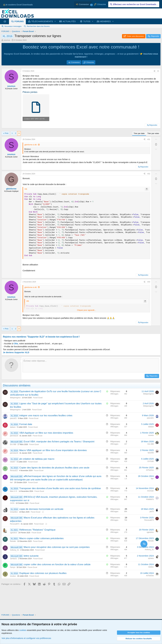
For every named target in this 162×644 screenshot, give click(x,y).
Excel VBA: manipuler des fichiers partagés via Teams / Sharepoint (59, 442)
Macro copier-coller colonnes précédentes (41, 538)
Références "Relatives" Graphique (37, 530)
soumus (7, 40)
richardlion (14, 512)
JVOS (12, 503)
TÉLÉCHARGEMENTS (42, 21)
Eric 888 (13, 444)
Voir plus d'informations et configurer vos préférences (26, 638)
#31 (149, 139)
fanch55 (151, 453)
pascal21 (13, 418)
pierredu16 (14, 436)
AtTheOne (150, 470)
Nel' (11, 483)
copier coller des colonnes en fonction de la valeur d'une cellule (57, 564)
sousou (151, 435)
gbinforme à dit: (31, 145)
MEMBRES (105, 21)
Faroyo (13, 567)
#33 (149, 282)
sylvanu (151, 558)
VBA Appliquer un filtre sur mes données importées (46, 433)
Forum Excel (38, 398)
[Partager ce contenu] (154, 71)
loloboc (151, 567)
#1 (158, 71)
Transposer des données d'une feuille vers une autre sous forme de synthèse (60, 488)
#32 (149, 174)
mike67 (13, 462)
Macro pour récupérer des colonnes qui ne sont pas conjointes (57, 547)
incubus (13, 576)
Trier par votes (153, 133)
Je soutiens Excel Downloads (18, 5)
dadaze (13, 427)
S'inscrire (90, 62)
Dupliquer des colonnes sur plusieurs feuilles (43, 573)
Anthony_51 (14, 550)
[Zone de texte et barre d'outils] (91, 365)
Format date (26, 424)
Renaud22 (14, 471)
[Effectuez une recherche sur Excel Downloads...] (134, 4)
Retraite (13, 541)
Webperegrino (15, 398)
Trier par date (139, 133)
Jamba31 (13, 559)
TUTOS (87, 21)
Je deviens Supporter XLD (16, 352)
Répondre (153, 125)
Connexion (75, 62)
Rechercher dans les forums (38, 26)
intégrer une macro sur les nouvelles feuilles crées (46, 415)
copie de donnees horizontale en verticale (41, 509)
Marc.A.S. (14, 491)
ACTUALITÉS (69, 21)
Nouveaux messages (13, 26)
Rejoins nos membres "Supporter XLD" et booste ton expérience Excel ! (41, 337)
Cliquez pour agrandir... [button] (86, 310)
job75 (152, 512)
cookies (23, 630)
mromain (150, 491)
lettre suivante (31, 556)
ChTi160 (151, 461)
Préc (7, 133)
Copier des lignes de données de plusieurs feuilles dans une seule (54, 468)
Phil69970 (150, 499)
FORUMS (19, 21)
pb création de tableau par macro (37, 459)
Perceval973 (15, 524)
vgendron (13, 533)
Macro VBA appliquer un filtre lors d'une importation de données (53, 450)
